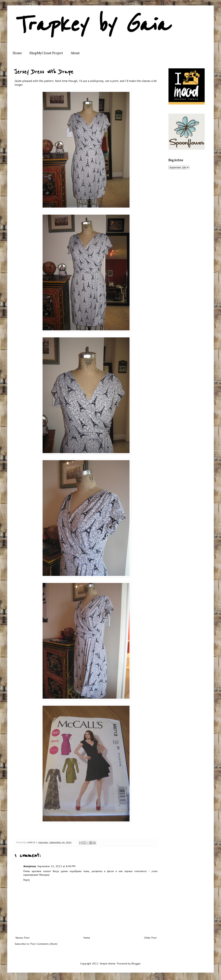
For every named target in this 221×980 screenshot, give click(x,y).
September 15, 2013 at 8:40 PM (56, 866)
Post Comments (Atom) (44, 944)
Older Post (150, 938)
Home (17, 53)
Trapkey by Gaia (92, 25)
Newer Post (22, 938)
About (75, 53)
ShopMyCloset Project (46, 53)
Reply (26, 880)
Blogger (136, 964)
